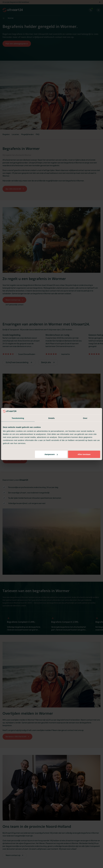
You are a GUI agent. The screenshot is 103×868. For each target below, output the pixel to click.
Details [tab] (52, 418)
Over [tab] (85, 418)
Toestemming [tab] (18, 418)
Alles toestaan (84, 454)
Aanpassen (51, 454)
